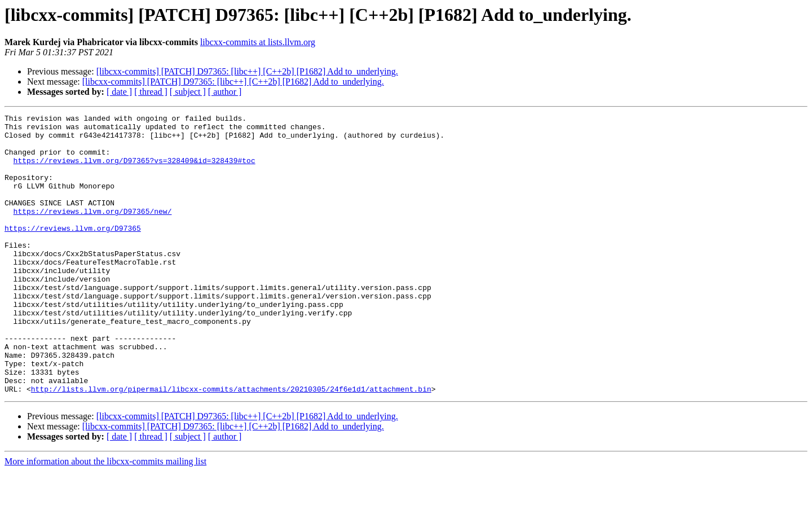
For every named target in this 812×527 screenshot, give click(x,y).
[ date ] (119, 92)
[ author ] (225, 92)
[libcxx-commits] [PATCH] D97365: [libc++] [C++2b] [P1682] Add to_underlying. (247, 71)
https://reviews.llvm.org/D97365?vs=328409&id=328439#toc (134, 170)
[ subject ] (188, 92)
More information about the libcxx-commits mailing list (105, 517)
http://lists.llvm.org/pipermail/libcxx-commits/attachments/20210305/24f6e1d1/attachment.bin (231, 445)
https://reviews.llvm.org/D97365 (73, 252)
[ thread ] (151, 92)
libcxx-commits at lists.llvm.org (258, 42)
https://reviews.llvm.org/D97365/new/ (93, 231)
